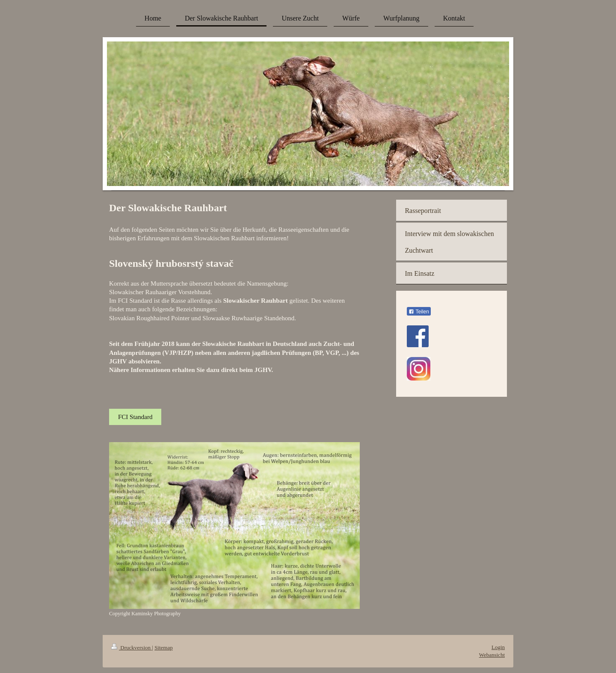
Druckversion (132, 648)
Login (498, 647)
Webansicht (492, 655)
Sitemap (164, 648)
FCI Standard (135, 417)
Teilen (419, 312)
